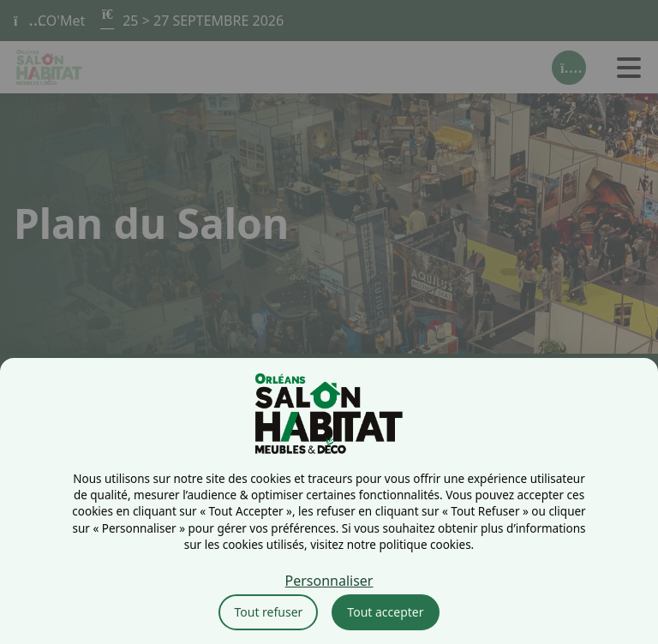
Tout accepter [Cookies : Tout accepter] (385, 612)
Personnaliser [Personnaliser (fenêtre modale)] (329, 581)
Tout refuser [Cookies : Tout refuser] (268, 612)
